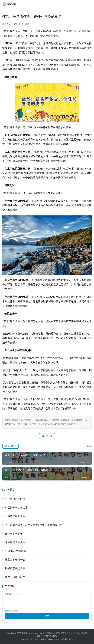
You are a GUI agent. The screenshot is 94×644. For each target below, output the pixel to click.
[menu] (89, 4)
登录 (7, 611)
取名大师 (6, 24)
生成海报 (10, 446)
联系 (55, 636)
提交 (47, 616)
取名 (27, 24)
